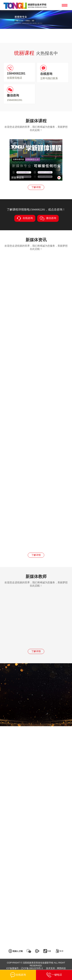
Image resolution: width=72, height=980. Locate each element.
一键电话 (54, 975)
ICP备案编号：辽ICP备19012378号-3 (24, 968)
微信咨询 (48, 218)
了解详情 (36, 187)
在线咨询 (25, 218)
